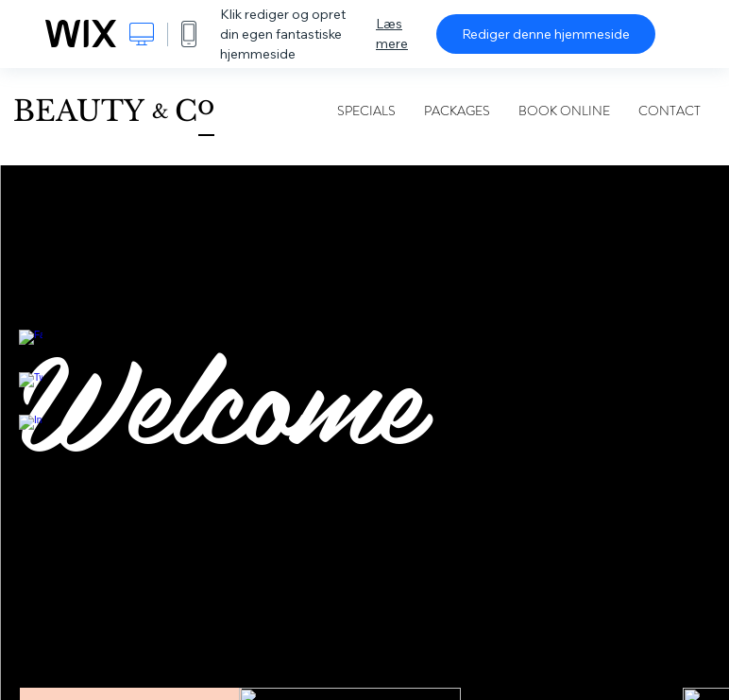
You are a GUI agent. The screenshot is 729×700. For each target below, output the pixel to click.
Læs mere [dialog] (392, 34)
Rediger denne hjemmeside (546, 34)
